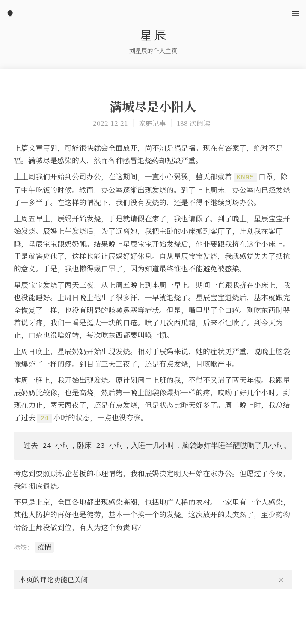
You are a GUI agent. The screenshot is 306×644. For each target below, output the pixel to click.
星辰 (153, 35)
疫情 (44, 547)
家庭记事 (152, 123)
